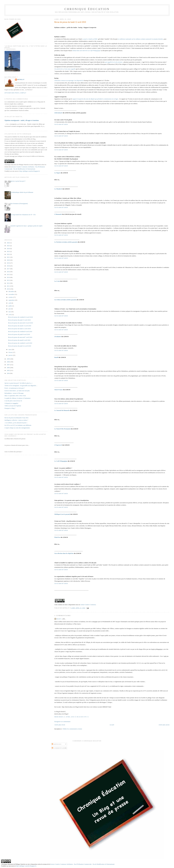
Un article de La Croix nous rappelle (65, 69)
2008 (8, 362)
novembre (12, 294)
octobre (11, 297)
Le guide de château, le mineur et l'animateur (18, 398)
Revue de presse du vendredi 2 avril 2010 (20, 343)
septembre (12, 300)
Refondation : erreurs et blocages (14, 393)
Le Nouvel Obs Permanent (63, 429)
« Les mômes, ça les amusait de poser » (16, 423)
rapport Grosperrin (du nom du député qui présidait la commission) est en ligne (95, 99)
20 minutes (58, 336)
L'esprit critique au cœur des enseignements (17, 428)
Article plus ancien (164, 725)
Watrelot (21, 80)
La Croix (57, 281)
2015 (8, 274)
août (10, 303)
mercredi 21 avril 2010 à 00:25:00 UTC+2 (72, 717)
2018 (8, 266)
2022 (8, 254)
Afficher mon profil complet (15, 93)
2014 (8, 277)
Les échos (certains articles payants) (66, 300)
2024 (8, 249)
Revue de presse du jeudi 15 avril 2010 (19, 320)
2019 (8, 263)
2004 (8, 373)
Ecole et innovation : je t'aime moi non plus (17, 391)
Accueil (112, 725)
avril (10, 315)
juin (10, 309)
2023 (8, 251)
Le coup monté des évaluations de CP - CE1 (23, 215)
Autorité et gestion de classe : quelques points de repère (26, 226)
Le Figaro (58, 173)
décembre (12, 291)
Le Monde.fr (58, 189)
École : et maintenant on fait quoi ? (15, 388)
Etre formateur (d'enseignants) (19, 203)
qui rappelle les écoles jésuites (114, 62)
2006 (8, 368)
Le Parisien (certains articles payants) (66, 242)
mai (10, 312)
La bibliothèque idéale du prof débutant (22, 192)
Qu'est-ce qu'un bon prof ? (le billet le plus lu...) (18, 383)
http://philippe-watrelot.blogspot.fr (30, 171)
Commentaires (59, 748)
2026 (8, 243)
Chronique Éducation (87, 9)
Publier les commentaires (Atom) (72, 729)
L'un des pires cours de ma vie (13, 401)
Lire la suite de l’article (61, 124)
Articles (57, 744)
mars (10, 349)
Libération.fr (58, 113)
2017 (8, 269)
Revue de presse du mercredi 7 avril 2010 (20, 337)
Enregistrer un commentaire (62, 722)
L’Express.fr (58, 445)
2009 (8, 359)
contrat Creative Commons (88, 605)
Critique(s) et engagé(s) (11, 403)
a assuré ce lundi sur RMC (90, 39)
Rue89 (57, 357)
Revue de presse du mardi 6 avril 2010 (19, 340)
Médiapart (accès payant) (62, 514)
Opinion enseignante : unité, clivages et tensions (22, 120)
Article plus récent (60, 725)
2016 (8, 272)
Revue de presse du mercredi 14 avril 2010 (20, 323)
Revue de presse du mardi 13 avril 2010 (20, 326)
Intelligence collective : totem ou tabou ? (16, 420)
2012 (8, 283)
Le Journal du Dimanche (62, 410)
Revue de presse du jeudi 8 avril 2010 (19, 334)
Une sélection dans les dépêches (64, 553)
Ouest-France (59, 390)
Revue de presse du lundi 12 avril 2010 (70, 22)
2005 (8, 370)
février (11, 352)
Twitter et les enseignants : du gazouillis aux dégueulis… (21, 386)
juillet (10, 306)
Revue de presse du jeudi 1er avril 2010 (20, 346)
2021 (8, 257)
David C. (59, 619)
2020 (8, 260)
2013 (8, 280)
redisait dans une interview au (87, 51)
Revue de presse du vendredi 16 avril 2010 (20, 317)
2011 (8, 286)
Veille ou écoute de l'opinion (13, 406)
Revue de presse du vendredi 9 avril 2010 (20, 332)
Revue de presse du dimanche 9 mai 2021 (17, 418)
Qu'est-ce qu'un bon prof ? (18, 181)
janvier (11, 355)
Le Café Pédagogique (61, 461)
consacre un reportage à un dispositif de (69, 80)
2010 (8, 289)
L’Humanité (58, 214)
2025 (8, 246)
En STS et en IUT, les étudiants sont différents (18, 425)
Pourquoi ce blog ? (10, 408)
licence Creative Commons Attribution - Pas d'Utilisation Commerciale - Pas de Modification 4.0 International (82, 864)
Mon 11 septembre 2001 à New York (15, 396)
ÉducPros (58, 537)
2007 (8, 365)
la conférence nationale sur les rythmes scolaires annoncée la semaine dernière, (141, 39)
